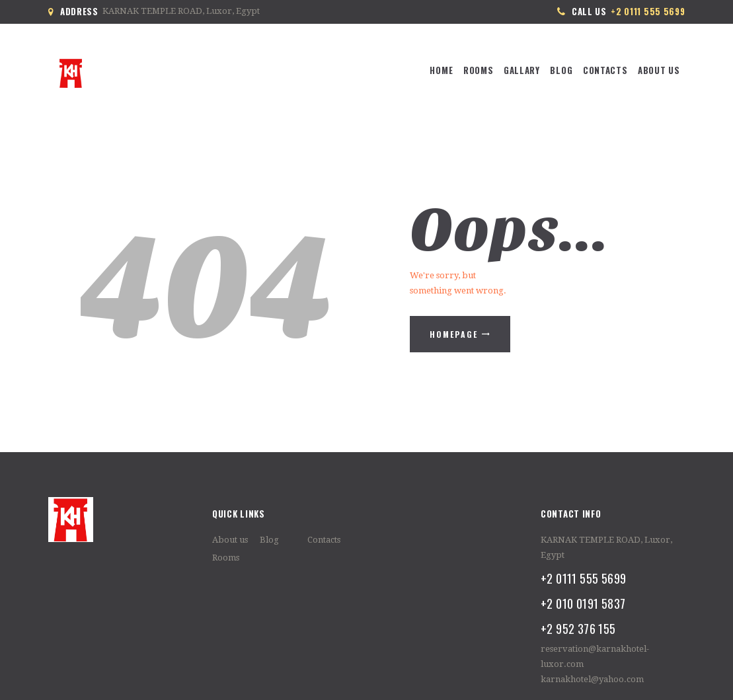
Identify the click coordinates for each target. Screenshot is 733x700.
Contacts (324, 540)
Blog (269, 540)
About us (230, 540)
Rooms (226, 558)
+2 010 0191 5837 (583, 603)
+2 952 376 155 (578, 628)
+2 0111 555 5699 (583, 578)
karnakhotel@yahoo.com (592, 679)
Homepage (454, 334)
